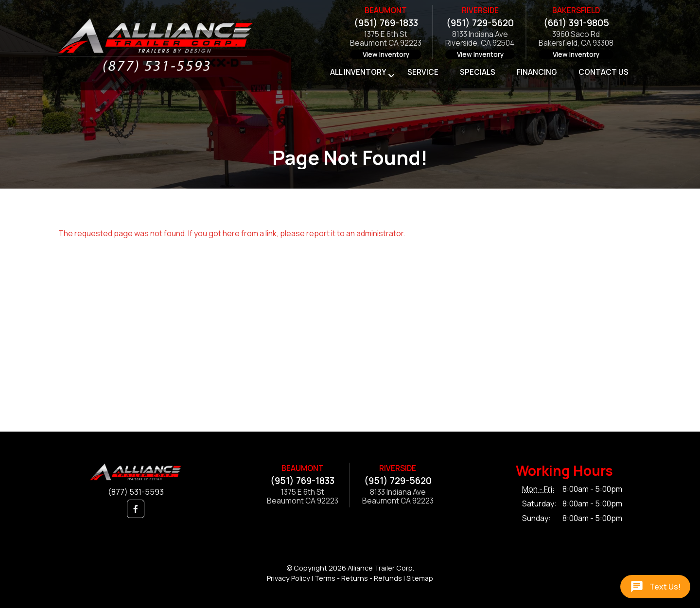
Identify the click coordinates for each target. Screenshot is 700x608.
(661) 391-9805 (576, 23)
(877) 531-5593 (136, 492)
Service (423, 72)
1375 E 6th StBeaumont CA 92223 (386, 39)
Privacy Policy (289, 578)
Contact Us (604, 72)
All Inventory (358, 72)
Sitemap (420, 578)
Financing (537, 72)
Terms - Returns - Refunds (358, 578)
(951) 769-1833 (386, 23)
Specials (478, 72)
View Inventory (386, 54)
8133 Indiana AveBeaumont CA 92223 (398, 497)
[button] (136, 509)
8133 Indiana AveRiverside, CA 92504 (480, 39)
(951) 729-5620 (480, 23)
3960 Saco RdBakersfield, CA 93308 (576, 39)
